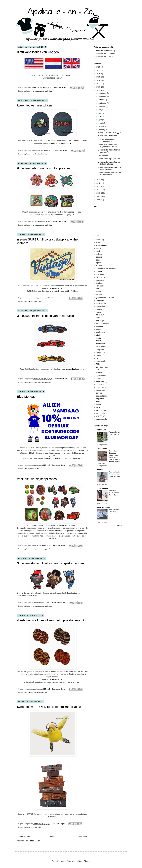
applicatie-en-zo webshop (106, 51)
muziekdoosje (101, 347)
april (100, 120)
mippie (98, 341)
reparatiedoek (101, 376)
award (98, 248)
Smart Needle (101, 387)
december (103, 93)
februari (102, 126)
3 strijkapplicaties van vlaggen (38, 52)
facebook (99, 283)
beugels (99, 257)
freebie (99, 292)
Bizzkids (99, 266)
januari (101, 130)
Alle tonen (119, 525)
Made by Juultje (103, 507)
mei (100, 116)
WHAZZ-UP (100, 416)
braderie (99, 271)
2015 (99, 90)
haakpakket (100, 306)
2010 (99, 193)
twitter (98, 407)
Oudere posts (82, 837)
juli (100, 110)
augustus (102, 106)
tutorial (99, 405)
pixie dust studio (102, 367)
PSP (98, 370)
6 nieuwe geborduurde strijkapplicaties (44, 168)
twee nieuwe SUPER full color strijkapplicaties (49, 707)
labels (98, 335)
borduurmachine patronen (106, 269)
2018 (99, 80)
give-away (100, 300)
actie (25, 469)
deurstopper (101, 274)
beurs (98, 260)
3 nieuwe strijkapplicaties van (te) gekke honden (50, 563)
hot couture (100, 315)
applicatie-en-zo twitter (105, 57)
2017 (99, 84)
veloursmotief (101, 410)
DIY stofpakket (102, 277)
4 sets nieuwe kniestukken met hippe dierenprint (51, 620)
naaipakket (100, 350)
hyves (98, 318)
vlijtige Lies (101, 430)
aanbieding (100, 240)
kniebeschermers (41, 154)
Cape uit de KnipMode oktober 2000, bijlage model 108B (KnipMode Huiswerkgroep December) (109, 457)
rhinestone (100, 379)
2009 (99, 196)
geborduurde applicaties (44, 91)
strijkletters (100, 399)
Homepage (53, 837)
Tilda (98, 402)
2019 (99, 77)
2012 (99, 186)
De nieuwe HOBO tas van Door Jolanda (114, 493)
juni (100, 113)
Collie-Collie (102, 449)
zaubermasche (102, 419)
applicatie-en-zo (29, 91)
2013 (99, 183)
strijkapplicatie (101, 396)
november (103, 97)
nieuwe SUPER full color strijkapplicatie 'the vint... (108, 146)
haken (98, 312)
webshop (70, 212)
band (98, 251)
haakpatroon (101, 309)
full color (38, 301)
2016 (99, 87)
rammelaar (100, 373)
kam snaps (100, 321)
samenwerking (101, 381)
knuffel (98, 329)
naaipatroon (100, 355)
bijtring (98, 263)
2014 (99, 180)
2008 (99, 200)
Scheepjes (100, 384)
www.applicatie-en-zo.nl (53, 78)
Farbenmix (100, 286)
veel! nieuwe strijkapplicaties (37, 479)
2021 (99, 70)
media (98, 338)
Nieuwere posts (24, 837)
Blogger (87, 861)
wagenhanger (101, 413)
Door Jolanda (102, 489)
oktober (102, 100)
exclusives (100, 280)
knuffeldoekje (101, 332)
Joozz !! (100, 470)
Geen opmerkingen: (60, 87)
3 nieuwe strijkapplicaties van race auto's (45, 316)
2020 (99, 74)
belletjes (99, 254)
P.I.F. (98, 364)
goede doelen (101, 303)
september (103, 103)
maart (101, 123)
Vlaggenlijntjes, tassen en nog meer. (114, 434)
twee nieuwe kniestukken (35, 105)
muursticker (100, 344)
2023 (99, 67)
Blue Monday (26, 397)
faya (98, 289)
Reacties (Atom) (35, 841)
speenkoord (100, 390)
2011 (99, 190)
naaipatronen (101, 353)
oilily (98, 358)
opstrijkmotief (101, 361)
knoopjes (99, 326)
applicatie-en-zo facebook (106, 54)
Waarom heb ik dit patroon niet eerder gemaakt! (115, 474)
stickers (99, 393)
